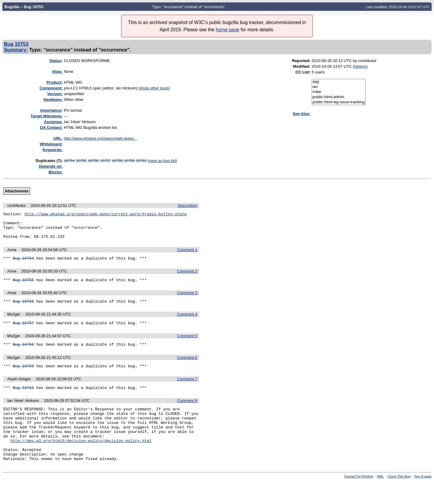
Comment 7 (187, 390)
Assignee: (53, 122)
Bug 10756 (23, 309)
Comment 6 (187, 367)
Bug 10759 (23, 377)
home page (228, 30)
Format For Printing (359, 499)
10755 (81, 161)
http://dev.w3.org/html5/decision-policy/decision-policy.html (81, 459)
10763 (141, 161)
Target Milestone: (47, 116)
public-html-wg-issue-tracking (339, 102)
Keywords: (52, 150)
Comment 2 (187, 277)
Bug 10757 (23, 332)
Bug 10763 (23, 399)
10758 (117, 161)
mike (339, 92)
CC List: (303, 72)
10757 (105, 161)
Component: (51, 88)
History (360, 66)
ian (339, 87)
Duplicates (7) (48, 161)
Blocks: (56, 172)
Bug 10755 (23, 287)
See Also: (302, 114)
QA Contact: (51, 128)
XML (381, 499)
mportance (51, 110)
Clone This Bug (399, 499)
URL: (58, 138)
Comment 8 (187, 412)
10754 (69, 161)
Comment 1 (187, 255)
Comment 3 (187, 300)
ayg (339, 82)
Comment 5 (187, 345)
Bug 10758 (23, 354)
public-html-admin (339, 97)
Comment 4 (187, 322)
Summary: (16, 50)
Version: (55, 94)
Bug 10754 (23, 264)
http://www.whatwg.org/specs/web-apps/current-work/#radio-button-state (105, 215)
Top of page (423, 499)
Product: (54, 82)
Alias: (57, 72)
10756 (93, 161)
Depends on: (51, 166)
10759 (129, 161)
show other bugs (154, 88)
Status (55, 61)
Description (187, 205)
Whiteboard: (51, 144)
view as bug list (162, 161)
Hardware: (53, 100)
